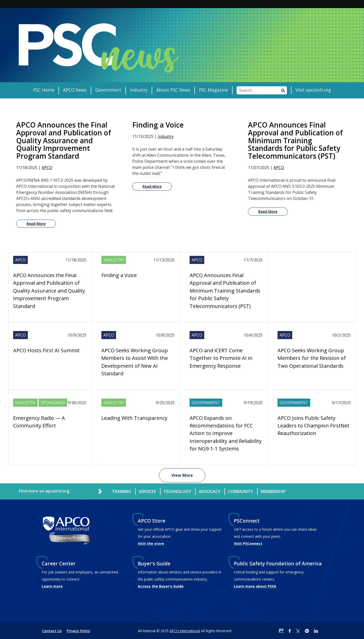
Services (147, 491)
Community (241, 491)
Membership (273, 491)
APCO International (185, 631)
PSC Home (44, 90)
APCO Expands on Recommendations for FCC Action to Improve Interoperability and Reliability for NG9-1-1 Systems (226, 433)
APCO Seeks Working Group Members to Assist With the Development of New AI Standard (135, 362)
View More (182, 475)
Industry (139, 90)
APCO (47, 168)
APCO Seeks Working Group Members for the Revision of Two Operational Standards (312, 358)
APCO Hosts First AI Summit (46, 350)
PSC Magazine (213, 90)
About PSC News (173, 90)
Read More (36, 224)
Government (108, 90)
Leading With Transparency (134, 418)
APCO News (75, 90)
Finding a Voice (119, 275)
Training (122, 491)
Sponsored (53, 403)
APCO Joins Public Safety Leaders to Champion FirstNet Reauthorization (313, 426)
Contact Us (52, 631)
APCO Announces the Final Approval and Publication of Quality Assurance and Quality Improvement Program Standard (49, 291)
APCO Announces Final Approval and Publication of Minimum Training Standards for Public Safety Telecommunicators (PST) (225, 291)
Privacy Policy (78, 631)
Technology (177, 491)
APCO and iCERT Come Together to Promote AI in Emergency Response (221, 358)
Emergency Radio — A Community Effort (39, 422)
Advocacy (210, 491)
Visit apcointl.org (313, 90)
